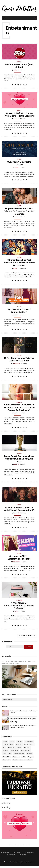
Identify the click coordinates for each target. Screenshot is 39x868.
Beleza (5, 743)
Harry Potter (15, 753)
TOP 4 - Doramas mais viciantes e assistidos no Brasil (19, 361)
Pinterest (29, 756)
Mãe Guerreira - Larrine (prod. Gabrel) (19, 66)
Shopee (30, 759)
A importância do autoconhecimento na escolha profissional (19, 608)
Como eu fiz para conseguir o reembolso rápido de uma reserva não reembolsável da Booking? (23, 722)
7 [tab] (26, 847)
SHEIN (23, 759)
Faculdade (11, 749)
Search (29, 649)
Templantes (7, 762)
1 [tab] (10, 847)
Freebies (6, 753)
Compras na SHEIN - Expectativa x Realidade (19, 559)
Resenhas (16, 759)
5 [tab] (21, 847)
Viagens (22, 762)
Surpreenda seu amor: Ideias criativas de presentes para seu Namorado (19, 212)
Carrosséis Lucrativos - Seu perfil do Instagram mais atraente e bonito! (19, 665)
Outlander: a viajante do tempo (19, 164)
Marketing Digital (19, 756)
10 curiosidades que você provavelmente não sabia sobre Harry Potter (19, 263)
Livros (5, 756)
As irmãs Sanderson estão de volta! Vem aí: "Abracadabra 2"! (19, 511)
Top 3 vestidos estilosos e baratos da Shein (19, 312)
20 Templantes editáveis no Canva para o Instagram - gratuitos (23, 728)
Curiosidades (29, 743)
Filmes (19, 749)
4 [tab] (18, 847)
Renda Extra (7, 759)
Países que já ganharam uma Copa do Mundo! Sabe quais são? (19, 460)
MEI (10, 756)
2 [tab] (13, 847)
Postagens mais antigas (27, 638)
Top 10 (15, 762)
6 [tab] (24, 847)
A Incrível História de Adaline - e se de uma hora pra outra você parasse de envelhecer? (19, 409)
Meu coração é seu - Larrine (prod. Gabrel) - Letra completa (19, 115)
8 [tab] (29, 847)
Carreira (19, 743)
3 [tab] (15, 847)
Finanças (27, 749)
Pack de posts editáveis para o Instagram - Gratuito (24, 714)
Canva (12, 743)
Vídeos (30, 762)
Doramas (19, 746)
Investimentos (25, 753)
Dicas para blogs (8, 746)
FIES (4, 749)
